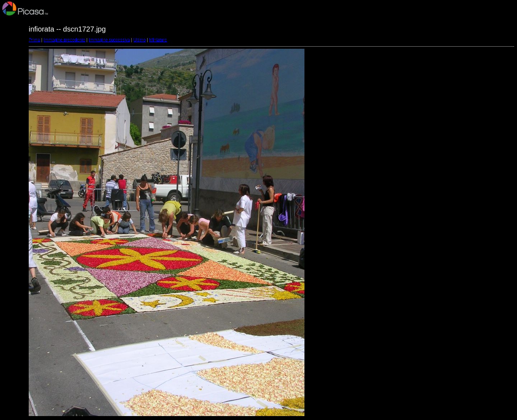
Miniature (158, 40)
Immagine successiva (109, 40)
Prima (34, 40)
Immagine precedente (64, 40)
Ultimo (140, 40)
